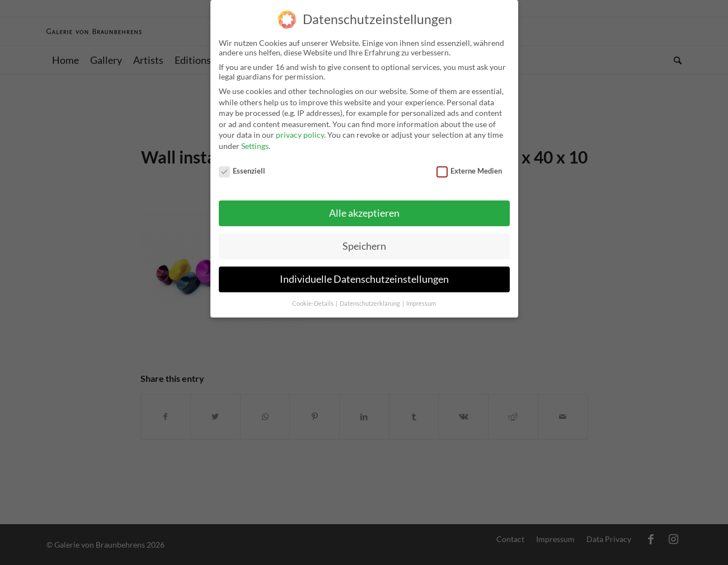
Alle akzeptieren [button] (364, 208)
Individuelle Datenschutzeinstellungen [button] (364, 274)
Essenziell (242, 165)
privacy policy (300, 130)
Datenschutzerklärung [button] (370, 298)
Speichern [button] (364, 241)
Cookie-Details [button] (313, 298)
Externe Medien (469, 165)
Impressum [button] (421, 298)
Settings (255, 141)
